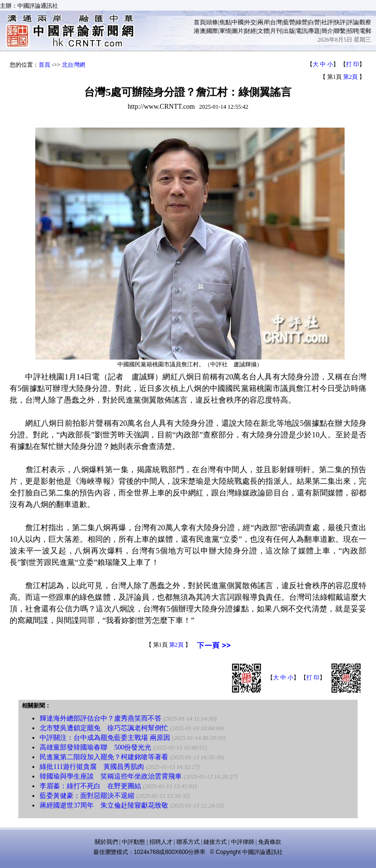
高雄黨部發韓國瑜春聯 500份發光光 (96, 747)
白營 (314, 22)
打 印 (353, 64)
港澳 (200, 31)
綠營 (302, 22)
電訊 (302, 31)
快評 (340, 22)
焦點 (225, 22)
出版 (289, 31)
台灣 (276, 22)
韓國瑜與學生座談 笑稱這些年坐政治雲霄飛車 (111, 776)
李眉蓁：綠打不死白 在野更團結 (90, 786)
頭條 (212, 22)
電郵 (365, 31)
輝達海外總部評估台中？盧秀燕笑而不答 (101, 718)
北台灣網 (73, 65)
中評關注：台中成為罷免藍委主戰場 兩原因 (105, 738)
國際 (212, 31)
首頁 (200, 22)
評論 (353, 22)
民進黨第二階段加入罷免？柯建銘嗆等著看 (104, 757)
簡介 (327, 31)
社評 (327, 22)
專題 (314, 31)
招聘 (353, 31)
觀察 (365, 22)
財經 (250, 31)
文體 (263, 31)
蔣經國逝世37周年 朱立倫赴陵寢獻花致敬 (104, 805)
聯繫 (340, 31)
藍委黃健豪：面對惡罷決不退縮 (87, 796)
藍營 (289, 22)
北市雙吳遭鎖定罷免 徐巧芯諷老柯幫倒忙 (104, 728)
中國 (238, 22)
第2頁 (350, 77)
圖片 (238, 31)
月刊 (276, 31)
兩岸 (263, 22)
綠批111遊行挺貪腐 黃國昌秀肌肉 (92, 767)
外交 (250, 22)
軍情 (225, 31)
